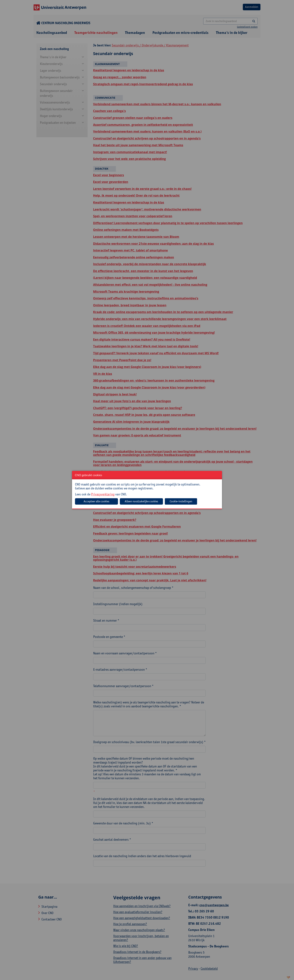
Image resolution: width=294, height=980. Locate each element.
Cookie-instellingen (181, 501)
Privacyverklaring (103, 494)
